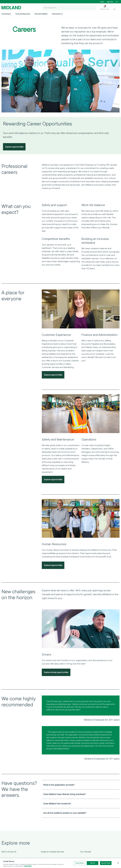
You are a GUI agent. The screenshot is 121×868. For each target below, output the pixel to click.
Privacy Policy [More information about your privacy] (28, 866)
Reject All (93, 863)
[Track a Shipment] (93, 8)
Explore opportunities (14, 147)
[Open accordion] (117, 785)
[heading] (81, 785)
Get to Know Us (9, 852)
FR (117, 2)
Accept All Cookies (106, 863)
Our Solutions (6, 14)
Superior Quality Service (52, 852)
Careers (102, 2)
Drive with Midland (41, 14)
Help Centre (110, 2)
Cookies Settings (79, 863)
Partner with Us (57, 14)
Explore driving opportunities (56, 673)
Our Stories (86, 852)
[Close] (118, 863)
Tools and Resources (23, 14)
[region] (60, 863)
